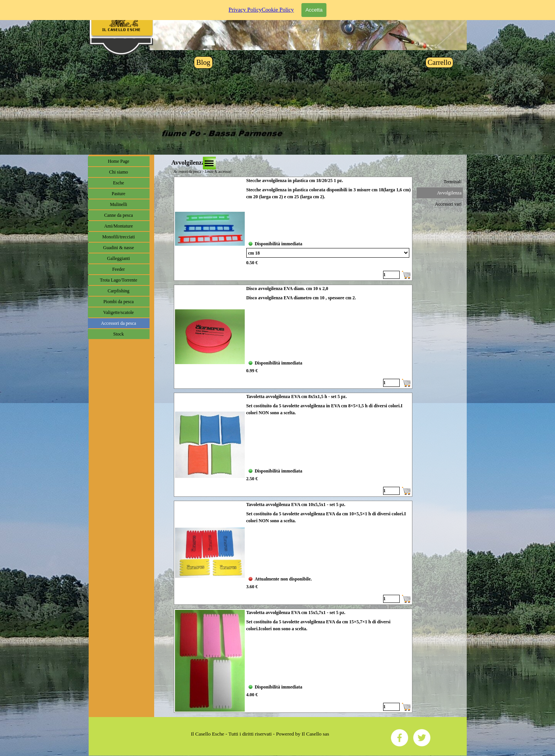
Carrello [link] (439, 62)
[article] (293, 229)
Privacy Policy (245, 10)
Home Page (119, 161)
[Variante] (328, 253)
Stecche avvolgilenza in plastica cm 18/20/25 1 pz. (295, 181)
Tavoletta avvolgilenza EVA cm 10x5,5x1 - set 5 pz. (296, 505)
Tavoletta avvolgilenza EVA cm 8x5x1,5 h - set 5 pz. (297, 397)
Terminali (452, 182)
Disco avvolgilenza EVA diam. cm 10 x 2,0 (287, 289)
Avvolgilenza (449, 193)
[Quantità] (391, 275)
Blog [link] (203, 62)
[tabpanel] (260, 734)
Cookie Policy (278, 10)
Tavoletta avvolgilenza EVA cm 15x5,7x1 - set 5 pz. (296, 613)
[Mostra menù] (209, 163)
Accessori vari (448, 204)
